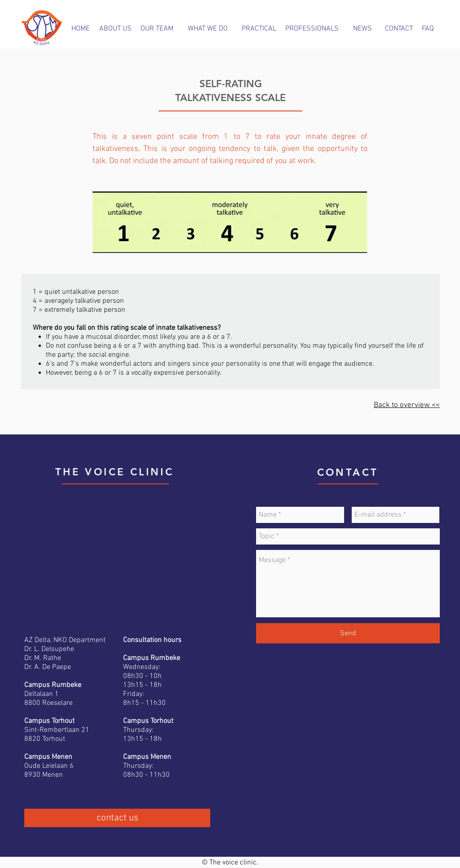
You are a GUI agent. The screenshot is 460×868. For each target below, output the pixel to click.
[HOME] (81, 29)
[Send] (348, 633)
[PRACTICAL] (259, 29)
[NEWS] (363, 29)
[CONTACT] (399, 29)
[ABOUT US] (115, 29)
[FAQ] (428, 29)
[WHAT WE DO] (208, 29)
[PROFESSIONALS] (312, 29)
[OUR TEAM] (157, 29)
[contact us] (117, 818)
